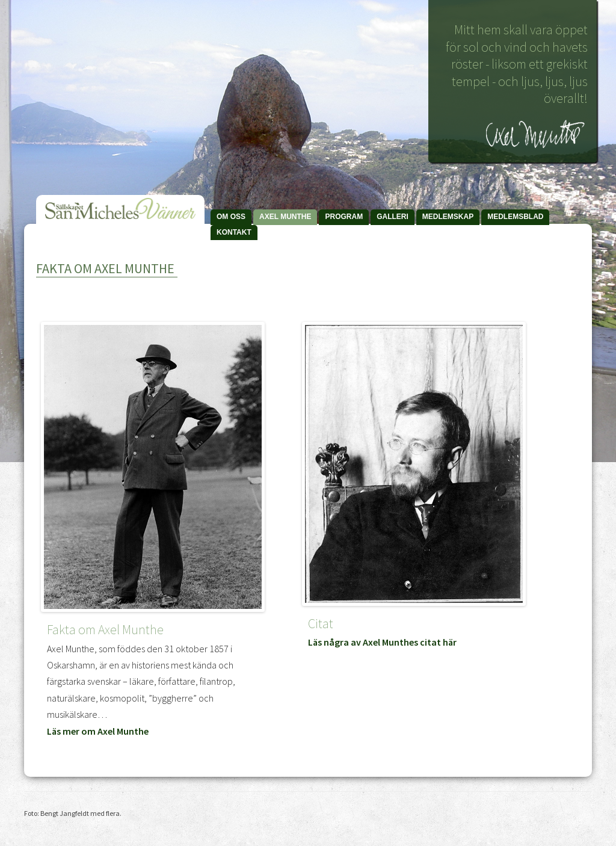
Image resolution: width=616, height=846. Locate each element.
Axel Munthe (285, 217)
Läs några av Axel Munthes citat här (382, 642)
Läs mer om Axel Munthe (98, 731)
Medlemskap (448, 217)
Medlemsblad (515, 217)
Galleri (393, 217)
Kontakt (234, 232)
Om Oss (231, 217)
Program (344, 217)
